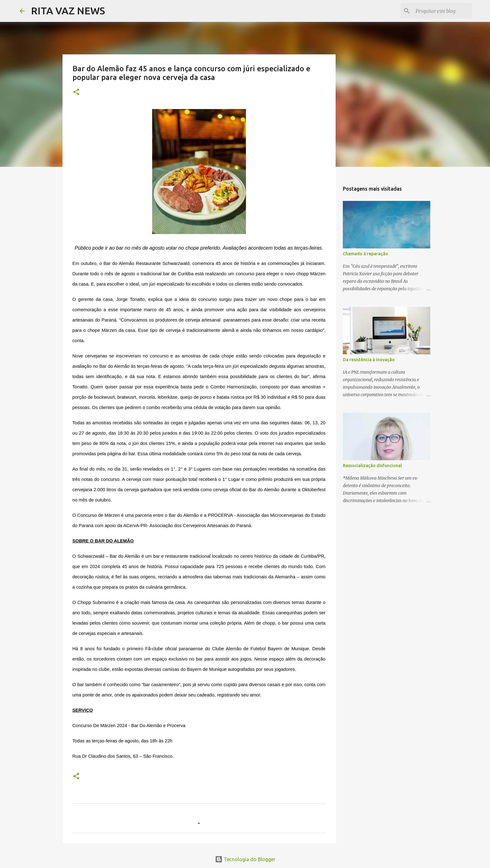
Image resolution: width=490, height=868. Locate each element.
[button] (76, 92)
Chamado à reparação (365, 254)
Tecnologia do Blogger (245, 859)
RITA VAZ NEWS (68, 11)
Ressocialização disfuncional (372, 466)
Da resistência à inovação (369, 360)
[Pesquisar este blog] (439, 11)
